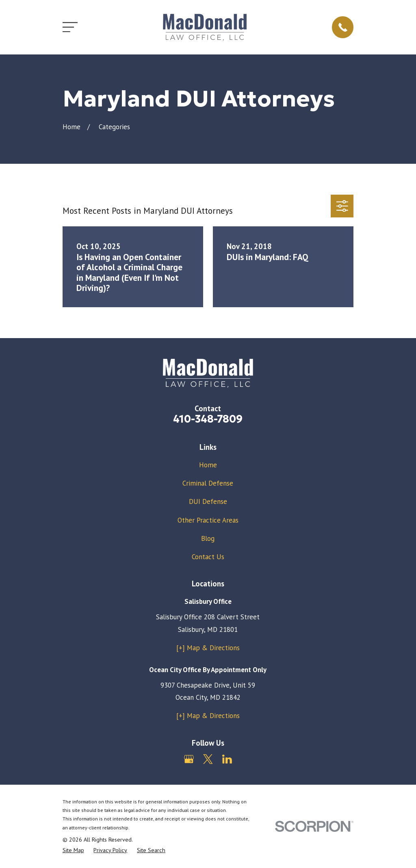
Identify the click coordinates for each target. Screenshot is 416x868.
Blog (208, 538)
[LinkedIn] (227, 759)
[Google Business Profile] (189, 759)
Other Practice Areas (208, 520)
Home (208, 465)
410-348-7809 (208, 419)
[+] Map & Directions (208, 648)
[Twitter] (208, 759)
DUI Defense (208, 501)
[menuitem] (73, 851)
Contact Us (208, 557)
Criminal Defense (208, 483)
